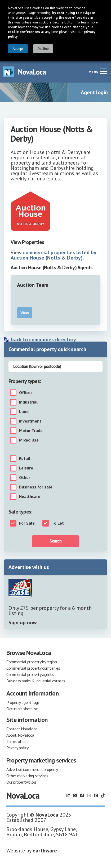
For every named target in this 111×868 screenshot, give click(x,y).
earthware (45, 851)
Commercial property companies (33, 668)
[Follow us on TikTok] (103, 795)
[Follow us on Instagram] (89, 795)
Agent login (94, 92)
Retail (25, 459)
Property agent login (23, 702)
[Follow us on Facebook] (82, 795)
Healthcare (30, 497)
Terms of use (17, 741)
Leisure (26, 468)
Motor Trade (31, 431)
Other (25, 478)
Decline (43, 49)
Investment (30, 421)
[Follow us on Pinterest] (96, 795)
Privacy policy (17, 748)
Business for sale (36, 487)
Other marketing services (27, 776)
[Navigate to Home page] (25, 72)
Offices (26, 393)
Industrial (28, 402)
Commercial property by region (32, 662)
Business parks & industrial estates (36, 681)
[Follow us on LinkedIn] (68, 795)
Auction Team (33, 285)
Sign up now (23, 622)
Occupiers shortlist (22, 709)
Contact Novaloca (22, 729)
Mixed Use (29, 440)
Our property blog (21, 782)
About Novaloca (20, 735)
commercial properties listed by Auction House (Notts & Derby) (53, 255)
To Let (58, 523)
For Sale (27, 523)
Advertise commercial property (32, 769)
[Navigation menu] (104, 71)
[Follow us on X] (75, 795)
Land (24, 412)
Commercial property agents (30, 674)
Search (55, 541)
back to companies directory (43, 339)
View (25, 313)
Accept (18, 49)
